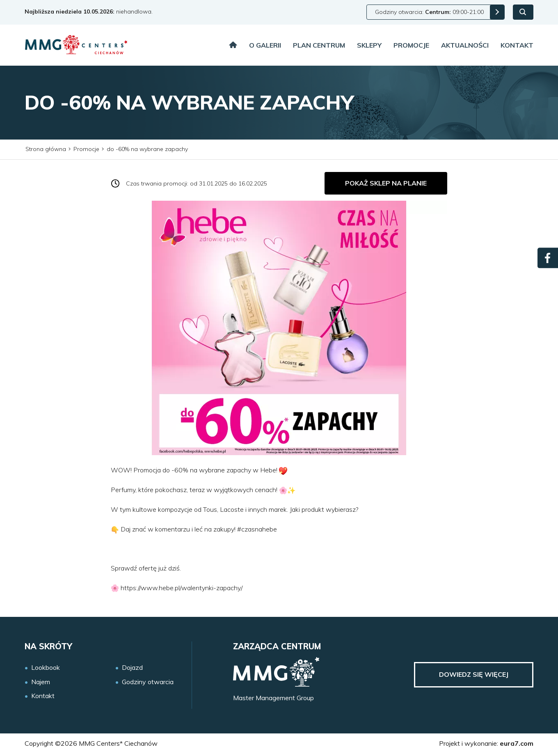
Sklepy (369, 45)
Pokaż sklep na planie (386, 183)
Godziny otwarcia (148, 682)
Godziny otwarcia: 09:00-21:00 (429, 12)
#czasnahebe (256, 529)
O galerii (265, 45)
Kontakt (517, 45)
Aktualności (465, 45)
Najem (41, 682)
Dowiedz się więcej (474, 674)
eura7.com (517, 743)
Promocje (411, 45)
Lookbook (46, 668)
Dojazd (132, 668)
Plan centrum (319, 45)
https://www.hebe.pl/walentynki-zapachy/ (182, 588)
